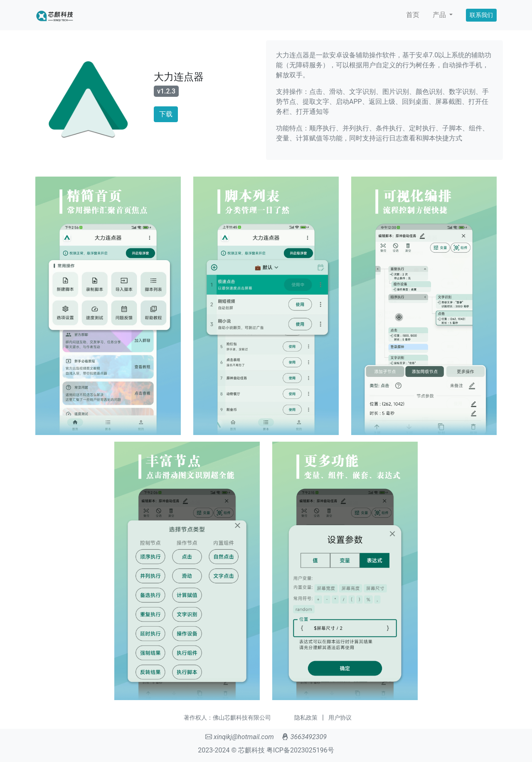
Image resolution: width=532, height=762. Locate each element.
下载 (166, 114)
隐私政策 (306, 718)
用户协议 (340, 718)
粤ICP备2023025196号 (300, 750)
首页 (413, 15)
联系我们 (481, 15)
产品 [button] (440, 15)
